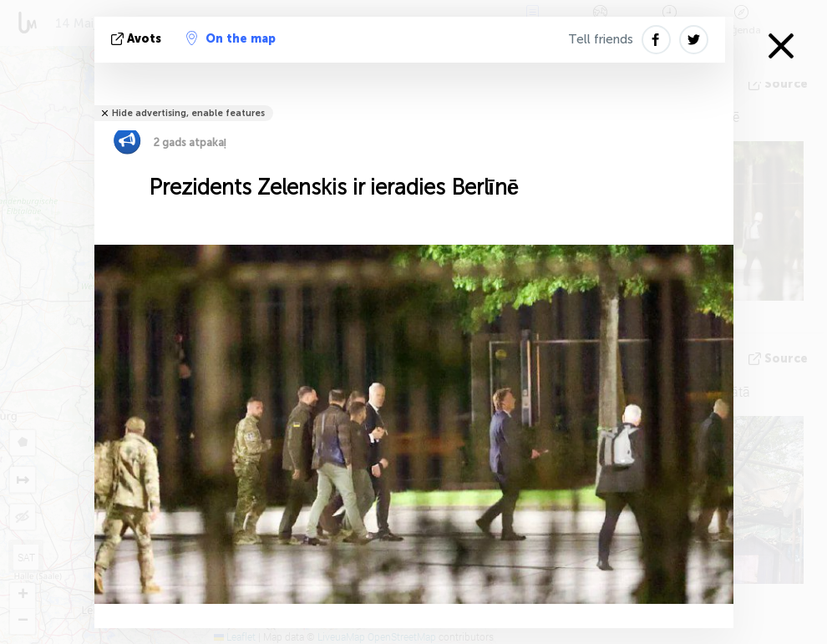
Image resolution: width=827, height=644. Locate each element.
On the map (231, 38)
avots (138, 39)
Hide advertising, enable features (188, 113)
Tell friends (601, 39)
